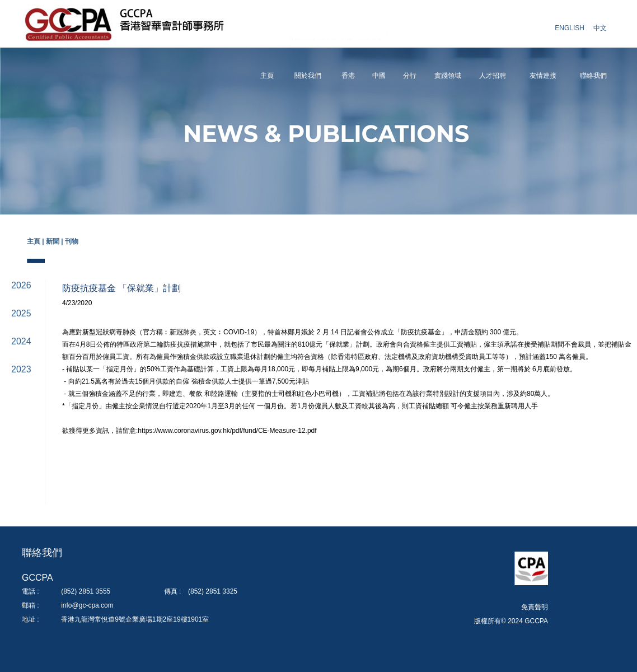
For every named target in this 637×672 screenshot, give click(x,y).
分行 (410, 76)
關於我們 (308, 76)
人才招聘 (493, 76)
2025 (21, 313)
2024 (21, 341)
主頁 (267, 76)
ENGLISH (570, 28)
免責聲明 (535, 607)
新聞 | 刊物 (62, 241)
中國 (379, 76)
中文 (600, 28)
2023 (21, 369)
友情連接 (543, 76)
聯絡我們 (593, 76)
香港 (348, 76)
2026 (21, 285)
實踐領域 (448, 76)
